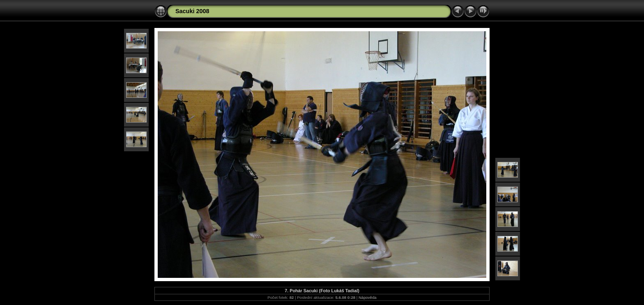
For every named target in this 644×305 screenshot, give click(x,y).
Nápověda (368, 297)
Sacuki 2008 (192, 11)
